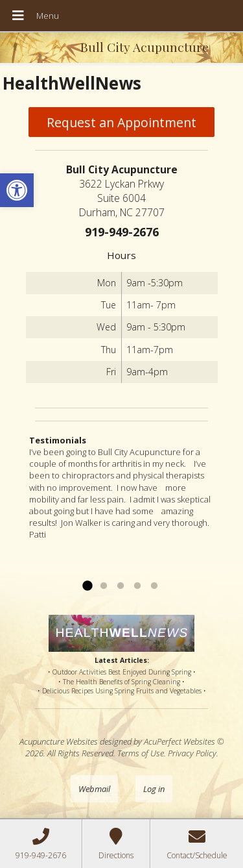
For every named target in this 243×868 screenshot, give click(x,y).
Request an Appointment (121, 122)
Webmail (94, 789)
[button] (17, 190)
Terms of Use (141, 753)
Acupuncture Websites (59, 741)
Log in (154, 789)
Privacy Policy (192, 753)
